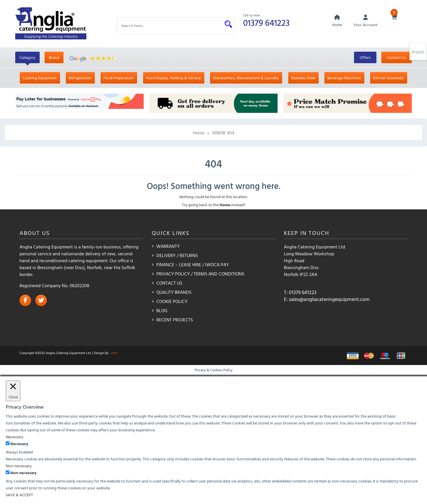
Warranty (168, 246)
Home (199, 133)
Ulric (115, 353)
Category (27, 57)
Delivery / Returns (177, 255)
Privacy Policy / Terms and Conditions (200, 274)
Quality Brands (174, 292)
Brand (54, 57)
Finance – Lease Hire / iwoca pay (193, 264)
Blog (162, 310)
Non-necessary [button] (19, 466)
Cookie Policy (172, 301)
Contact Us (397, 57)
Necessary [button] (15, 437)
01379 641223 (266, 23)
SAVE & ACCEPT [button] (19, 495)
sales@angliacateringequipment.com (329, 299)
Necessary (19, 444)
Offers (365, 57)
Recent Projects (175, 320)
